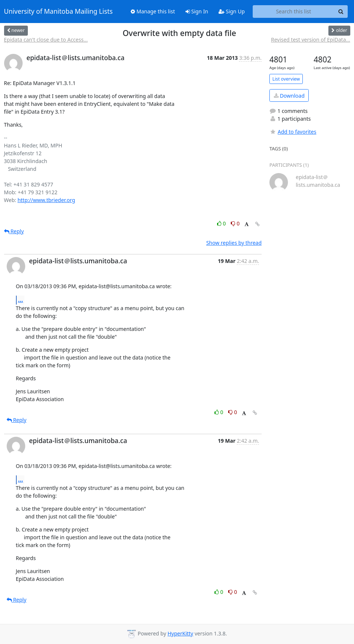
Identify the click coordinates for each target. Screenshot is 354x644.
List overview (286, 79)
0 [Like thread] (222, 223)
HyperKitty (180, 633)
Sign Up (232, 11)
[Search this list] (294, 12)
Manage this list (153, 11)
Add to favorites (293, 132)
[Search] (341, 12)
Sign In (197, 11)
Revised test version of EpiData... (310, 40)
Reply (14, 231)
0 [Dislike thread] (235, 223)
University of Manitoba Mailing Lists (58, 12)
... (21, 300)
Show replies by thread (234, 243)
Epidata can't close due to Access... (46, 40)
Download (289, 96)
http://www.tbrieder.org (46, 200)
